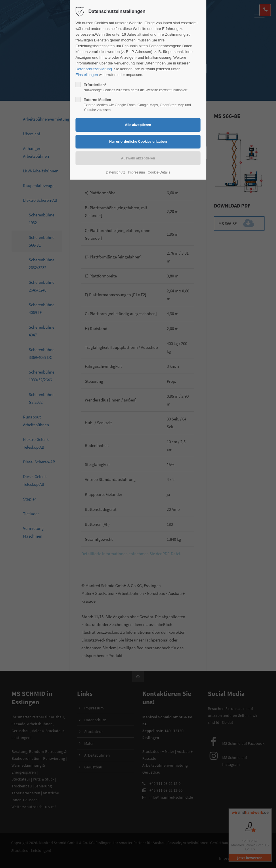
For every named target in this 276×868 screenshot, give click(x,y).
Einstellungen (87, 75)
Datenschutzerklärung (94, 69)
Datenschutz (115, 172)
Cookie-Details (159, 172)
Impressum (136, 172)
